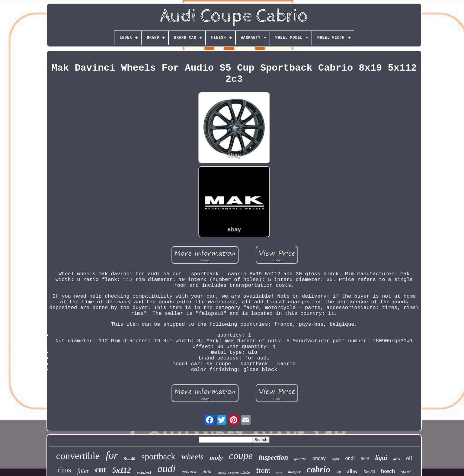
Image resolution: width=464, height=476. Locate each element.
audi (166, 469)
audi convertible (234, 473)
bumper (294, 472)
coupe (241, 456)
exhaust (189, 472)
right (336, 459)
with (279, 473)
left (339, 472)
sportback (158, 456)
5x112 (122, 470)
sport (406, 472)
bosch (388, 471)
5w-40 (130, 459)
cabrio (318, 469)
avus (397, 459)
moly (216, 457)
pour (207, 471)
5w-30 (369, 472)
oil (409, 458)
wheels (193, 457)
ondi (350, 458)
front (263, 470)
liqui (381, 458)
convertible (78, 456)
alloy (352, 471)
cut (101, 470)
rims (64, 470)
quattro (300, 459)
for (112, 455)
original (144, 473)
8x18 (365, 459)
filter (83, 471)
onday (319, 458)
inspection (273, 457)
